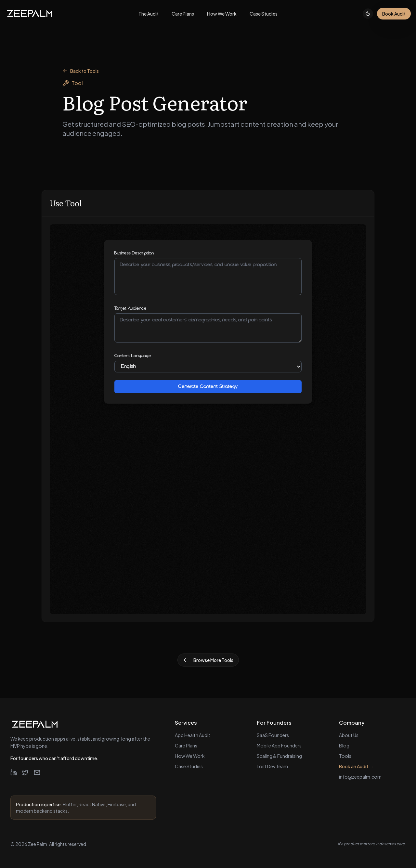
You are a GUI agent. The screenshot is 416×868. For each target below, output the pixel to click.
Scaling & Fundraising (279, 756)
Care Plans (186, 745)
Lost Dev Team (272, 766)
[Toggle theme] (368, 14)
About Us (349, 735)
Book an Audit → (356, 766)
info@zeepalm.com (360, 777)
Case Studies (189, 766)
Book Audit (394, 14)
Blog (344, 745)
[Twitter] (25, 772)
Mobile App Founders (279, 745)
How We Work (190, 756)
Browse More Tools (208, 660)
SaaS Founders (273, 735)
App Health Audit (193, 735)
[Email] (37, 772)
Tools (345, 756)
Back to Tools (81, 71)
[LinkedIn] (14, 772)
